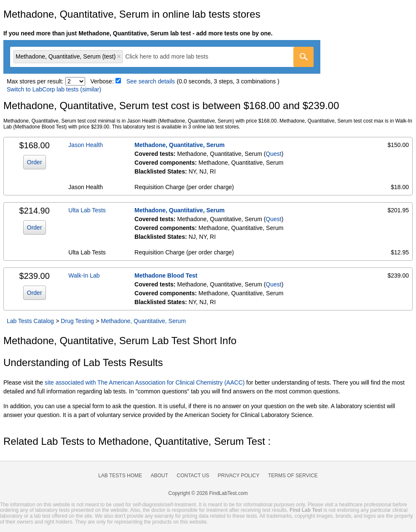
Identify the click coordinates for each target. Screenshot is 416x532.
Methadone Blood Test (166, 275)
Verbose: (102, 81)
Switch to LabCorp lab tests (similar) (54, 89)
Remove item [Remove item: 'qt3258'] (119, 56)
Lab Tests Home (120, 476)
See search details (151, 81)
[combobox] (162, 57)
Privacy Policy (239, 476)
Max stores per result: (35, 81)
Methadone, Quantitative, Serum (180, 145)
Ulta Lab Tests (87, 210)
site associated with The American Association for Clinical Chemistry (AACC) (145, 382)
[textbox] (173, 57)
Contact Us (193, 476)
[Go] (303, 57)
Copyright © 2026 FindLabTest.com (208, 493)
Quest (273, 154)
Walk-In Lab (84, 275)
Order (35, 162)
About (159, 476)
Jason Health (86, 145)
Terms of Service (293, 476)
